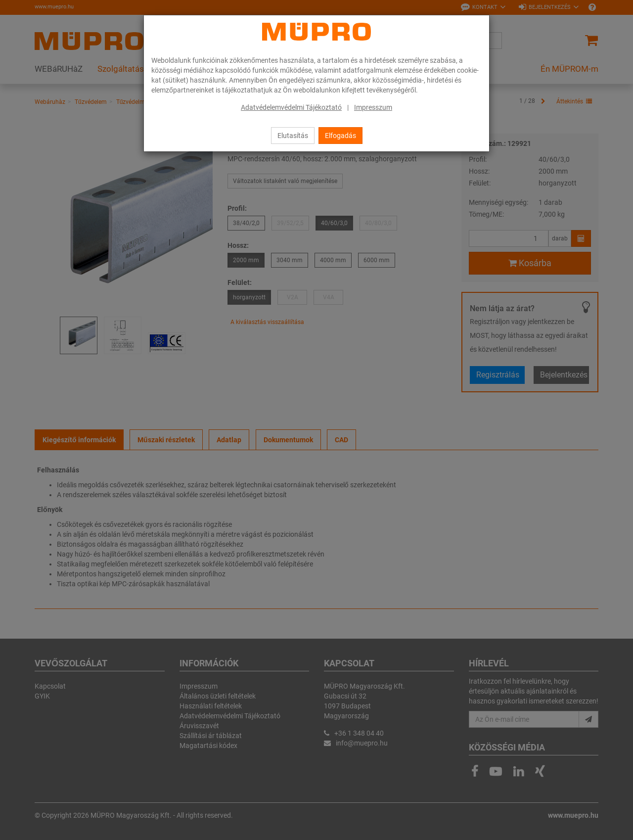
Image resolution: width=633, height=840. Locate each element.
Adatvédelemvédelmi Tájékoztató (291, 107)
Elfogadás (340, 136)
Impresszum (373, 107)
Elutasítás (293, 136)
